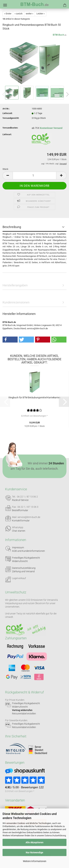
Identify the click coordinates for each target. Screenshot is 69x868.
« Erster (8, 14)
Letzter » (41, 14)
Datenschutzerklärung (55, 835)
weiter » (29, 14)
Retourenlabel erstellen (24, 714)
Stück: (6, 169)
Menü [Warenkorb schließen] (5, 5)
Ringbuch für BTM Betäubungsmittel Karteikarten (34, 397)
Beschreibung (12, 227)
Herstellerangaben (15, 285)
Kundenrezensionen (16, 302)
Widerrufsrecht (20, 561)
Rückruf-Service (20, 500)
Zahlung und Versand (23, 571)
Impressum (18, 547)
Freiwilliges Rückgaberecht (26, 558)
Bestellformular (20, 510)
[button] (8, 176)
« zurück (19, 14)
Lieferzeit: (8, 113)
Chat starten (19, 531)
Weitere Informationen (35, 861)
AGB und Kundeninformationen (28, 551)
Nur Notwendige (34, 852)
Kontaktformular (21, 521)
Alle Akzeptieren (34, 842)
